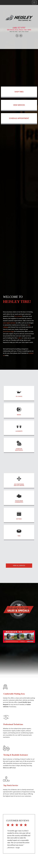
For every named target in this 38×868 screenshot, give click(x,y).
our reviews (18, 316)
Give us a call (7, 768)
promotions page (8, 331)
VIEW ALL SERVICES (19, 566)
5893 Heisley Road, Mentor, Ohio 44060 (19, 30)
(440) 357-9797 (19, 28)
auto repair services (9, 323)
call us (20, 338)
